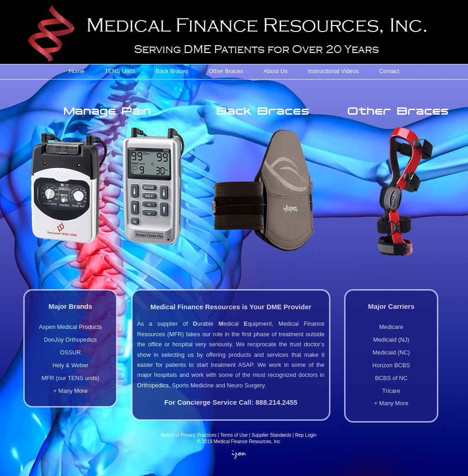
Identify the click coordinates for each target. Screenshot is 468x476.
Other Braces (226, 71)
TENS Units (120, 71)
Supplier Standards (271, 435)
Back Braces (172, 71)
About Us (275, 71)
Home (76, 71)
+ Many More (70, 391)
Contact (389, 71)
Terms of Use (234, 435)
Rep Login (306, 435)
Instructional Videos (333, 71)
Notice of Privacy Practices (189, 435)
